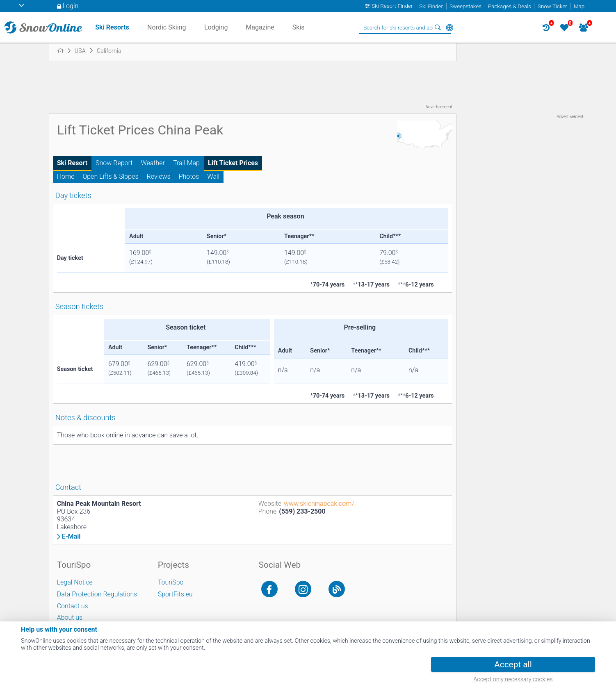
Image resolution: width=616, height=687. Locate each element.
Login (71, 6)
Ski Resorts (112, 27)
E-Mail (71, 537)
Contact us (73, 606)
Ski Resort (72, 163)
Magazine (260, 27)
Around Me (449, 27)
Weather (153, 163)
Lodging (216, 27)
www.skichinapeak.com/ (319, 504)
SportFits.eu (175, 594)
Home (66, 176)
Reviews (159, 176)
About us (70, 618)
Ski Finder (431, 6)
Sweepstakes (465, 6)
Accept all (513, 664)
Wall (213, 176)
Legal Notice (75, 582)
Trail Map (186, 163)
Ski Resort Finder (392, 6)
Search (438, 27)
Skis (299, 27)
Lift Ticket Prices (233, 163)
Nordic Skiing (167, 27)
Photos (189, 176)
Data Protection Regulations (97, 594)
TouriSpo (171, 582)
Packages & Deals (510, 6)
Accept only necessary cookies (513, 679)
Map (579, 6)
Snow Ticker (552, 6)
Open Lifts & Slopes (110, 176)
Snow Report (114, 163)
